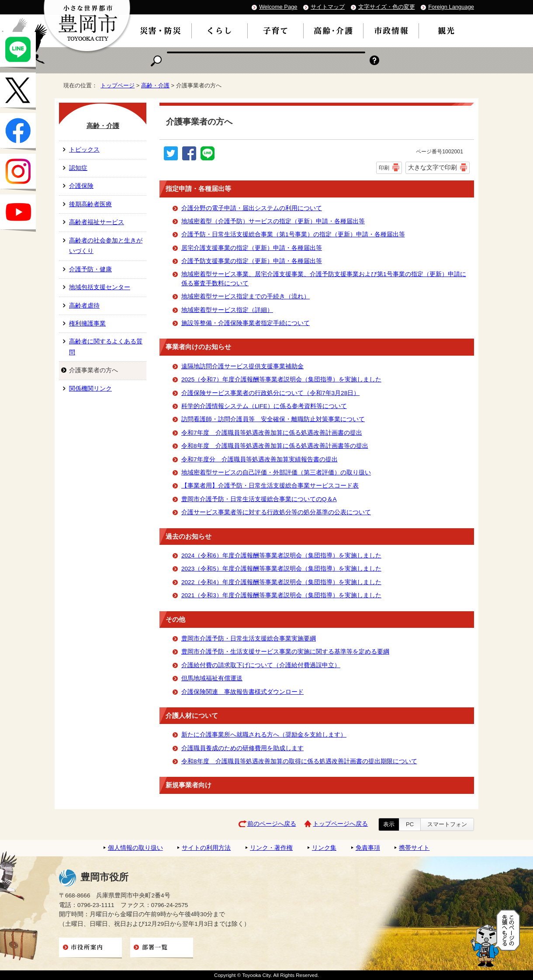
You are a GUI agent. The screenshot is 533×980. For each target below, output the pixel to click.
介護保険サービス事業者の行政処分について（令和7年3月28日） (270, 393)
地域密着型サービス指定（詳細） (227, 310)
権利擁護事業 (87, 324)
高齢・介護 (155, 85)
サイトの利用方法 (206, 848)
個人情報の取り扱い (135, 848)
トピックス (84, 150)
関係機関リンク (90, 389)
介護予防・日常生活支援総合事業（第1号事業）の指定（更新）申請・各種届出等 (293, 234)
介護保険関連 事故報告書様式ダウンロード (242, 692)
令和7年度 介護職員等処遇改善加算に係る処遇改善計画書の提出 (272, 433)
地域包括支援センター (100, 287)
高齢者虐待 (84, 306)
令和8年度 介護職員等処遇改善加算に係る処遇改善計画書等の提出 (275, 446)
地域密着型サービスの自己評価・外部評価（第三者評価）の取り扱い (276, 473)
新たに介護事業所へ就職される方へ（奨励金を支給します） (264, 735)
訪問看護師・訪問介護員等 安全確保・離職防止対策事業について (273, 419)
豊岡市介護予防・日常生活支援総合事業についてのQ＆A (259, 499)
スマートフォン (447, 824)
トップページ (118, 85)
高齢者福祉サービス (97, 222)
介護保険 (81, 186)
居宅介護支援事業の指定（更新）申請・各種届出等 (252, 248)
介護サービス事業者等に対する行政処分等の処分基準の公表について (276, 512)
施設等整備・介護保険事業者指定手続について (246, 323)
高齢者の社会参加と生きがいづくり (106, 246)
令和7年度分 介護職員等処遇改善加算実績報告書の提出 (260, 459)
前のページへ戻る (272, 824)
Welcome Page (278, 7)
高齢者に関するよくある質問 (106, 347)
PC (410, 824)
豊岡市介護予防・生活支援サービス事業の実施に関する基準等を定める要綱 (285, 652)
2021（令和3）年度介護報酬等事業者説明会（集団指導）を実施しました (281, 595)
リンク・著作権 (271, 848)
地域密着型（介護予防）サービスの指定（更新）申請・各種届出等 (273, 221)
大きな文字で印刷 (433, 167)
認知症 (78, 168)
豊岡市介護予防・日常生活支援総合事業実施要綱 (249, 639)
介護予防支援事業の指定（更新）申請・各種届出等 (252, 261)
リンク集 (324, 848)
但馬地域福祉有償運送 (212, 678)
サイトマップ (328, 7)
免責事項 (368, 848)
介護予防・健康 (90, 269)
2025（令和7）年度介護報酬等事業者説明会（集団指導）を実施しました (281, 379)
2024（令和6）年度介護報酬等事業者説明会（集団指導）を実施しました (281, 556)
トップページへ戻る (340, 824)
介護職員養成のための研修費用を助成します (242, 748)
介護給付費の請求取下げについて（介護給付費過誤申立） (261, 665)
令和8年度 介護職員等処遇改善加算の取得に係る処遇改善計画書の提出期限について (299, 761)
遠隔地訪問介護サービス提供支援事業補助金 (242, 366)
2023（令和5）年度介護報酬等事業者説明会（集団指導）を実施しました (281, 569)
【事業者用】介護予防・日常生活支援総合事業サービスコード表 (270, 486)
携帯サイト (414, 848)
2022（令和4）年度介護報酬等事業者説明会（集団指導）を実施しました (281, 582)
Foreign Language (451, 7)
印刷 (384, 168)
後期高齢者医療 (90, 204)
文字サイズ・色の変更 (387, 7)
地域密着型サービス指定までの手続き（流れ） (246, 296)
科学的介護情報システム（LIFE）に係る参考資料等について (264, 406)
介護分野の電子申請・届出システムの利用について (252, 208)
